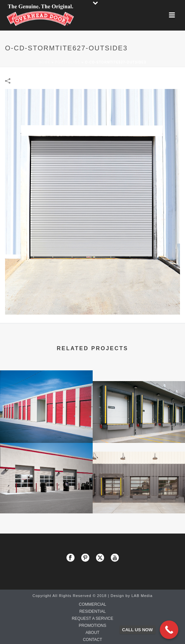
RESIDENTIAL (92, 611)
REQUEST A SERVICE (93, 618)
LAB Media (142, 596)
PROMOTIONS (92, 626)
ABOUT (92, 633)
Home (45, 62)
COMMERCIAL (92, 604)
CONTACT (92, 640)
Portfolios (68, 62)
